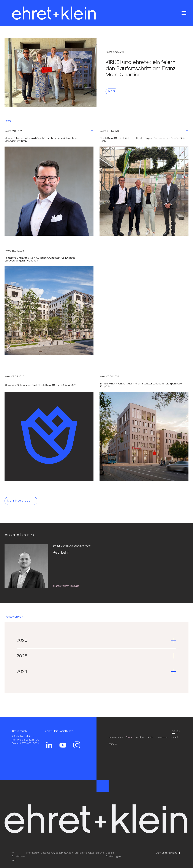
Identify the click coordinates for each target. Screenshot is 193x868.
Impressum (33, 853)
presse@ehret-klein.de (66, 586)
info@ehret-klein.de (23, 743)
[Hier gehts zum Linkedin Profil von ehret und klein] (49, 751)
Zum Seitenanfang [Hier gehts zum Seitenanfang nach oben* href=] (168, 853)
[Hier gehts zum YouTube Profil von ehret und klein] (63, 751)
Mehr (112, 91)
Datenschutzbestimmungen (57, 853)
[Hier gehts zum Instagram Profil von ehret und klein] (77, 751)
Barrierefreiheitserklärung (89, 853)
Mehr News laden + (21, 501)
